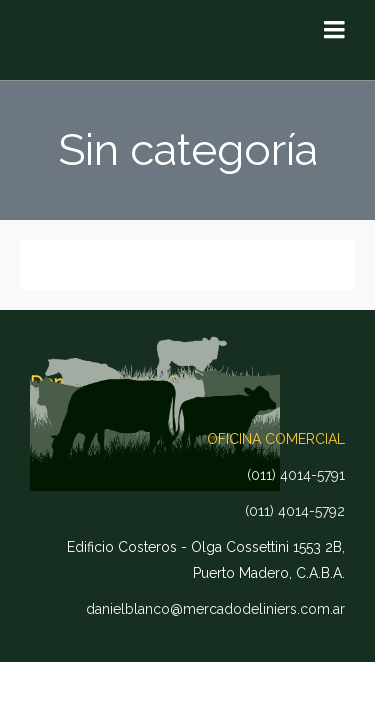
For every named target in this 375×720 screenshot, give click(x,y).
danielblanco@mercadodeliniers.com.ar (215, 609)
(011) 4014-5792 (295, 511)
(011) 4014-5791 (296, 475)
